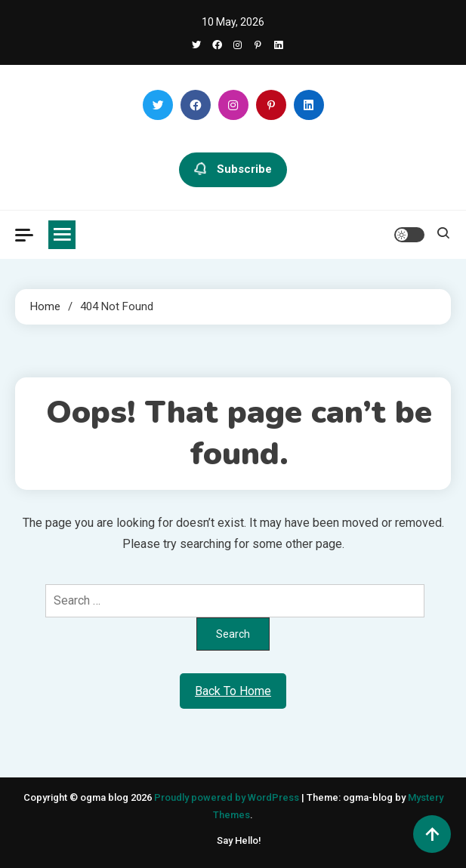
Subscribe (233, 170)
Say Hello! (239, 840)
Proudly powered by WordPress (228, 797)
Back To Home (233, 691)
